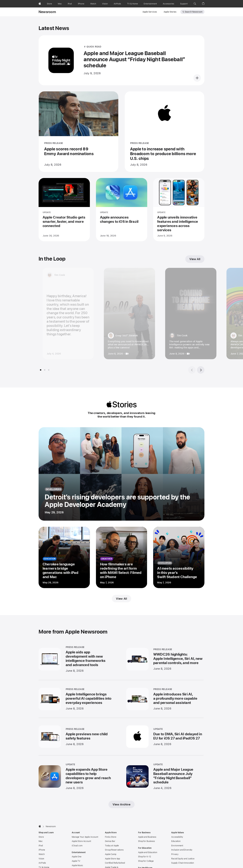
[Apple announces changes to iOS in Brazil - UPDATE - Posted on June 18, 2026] (122, 210)
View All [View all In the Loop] (195, 259)
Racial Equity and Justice (183, 849)
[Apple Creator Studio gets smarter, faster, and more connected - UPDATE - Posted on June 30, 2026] (64, 210)
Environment (177, 836)
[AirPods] (117, 4)
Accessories (44, 866)
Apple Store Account (81, 831)
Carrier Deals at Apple (115, 866)
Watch (42, 844)
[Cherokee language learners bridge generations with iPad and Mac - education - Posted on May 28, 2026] (64, 557)
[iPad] (70, 4)
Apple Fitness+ (79, 864)
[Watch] (93, 4)
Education (176, 831)
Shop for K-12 (144, 847)
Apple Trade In (112, 857)
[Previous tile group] (192, 370)
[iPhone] (81, 4)
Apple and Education (148, 842)
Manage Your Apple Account (85, 827)
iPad (41, 836)
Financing (109, 862)
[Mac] (60, 4)
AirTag (42, 862)
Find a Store (111, 827)
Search (194, 12)
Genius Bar (110, 831)
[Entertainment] (150, 4)
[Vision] (105, 4)
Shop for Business (146, 831)
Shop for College (146, 851)
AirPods (42, 853)
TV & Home (44, 857)
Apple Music (77, 855)
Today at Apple (112, 836)
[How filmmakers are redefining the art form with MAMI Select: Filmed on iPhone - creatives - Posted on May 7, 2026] (122, 557)
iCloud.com (77, 836)
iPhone (42, 840)
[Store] (49, 4)
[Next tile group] (201, 370)
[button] (195, 4)
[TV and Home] (132, 4)
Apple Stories (170, 12)
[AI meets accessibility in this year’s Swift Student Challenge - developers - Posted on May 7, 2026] (179, 557)
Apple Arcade (78, 860)
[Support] (184, 4)
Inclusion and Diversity (182, 840)
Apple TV (76, 851)
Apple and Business (147, 827)
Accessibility (177, 827)
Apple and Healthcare (148, 862)
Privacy (175, 844)
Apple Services (150, 12)
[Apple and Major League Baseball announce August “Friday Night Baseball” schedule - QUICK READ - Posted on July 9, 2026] (121, 60)
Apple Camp (111, 844)
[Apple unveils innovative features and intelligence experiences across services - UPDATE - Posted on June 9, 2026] (179, 210)
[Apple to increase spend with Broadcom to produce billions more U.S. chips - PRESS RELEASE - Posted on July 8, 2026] (164, 132)
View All (121, 599)
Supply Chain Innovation (183, 853)
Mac (41, 831)
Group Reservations (114, 840)
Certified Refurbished (115, 853)
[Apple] (40, 4)
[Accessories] (168, 4)
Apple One (77, 847)
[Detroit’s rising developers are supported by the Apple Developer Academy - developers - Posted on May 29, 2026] (121, 474)
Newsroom (47, 12)
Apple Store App (112, 849)
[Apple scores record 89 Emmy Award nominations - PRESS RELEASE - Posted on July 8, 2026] (79, 132)
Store (41, 827)
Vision (41, 849)
